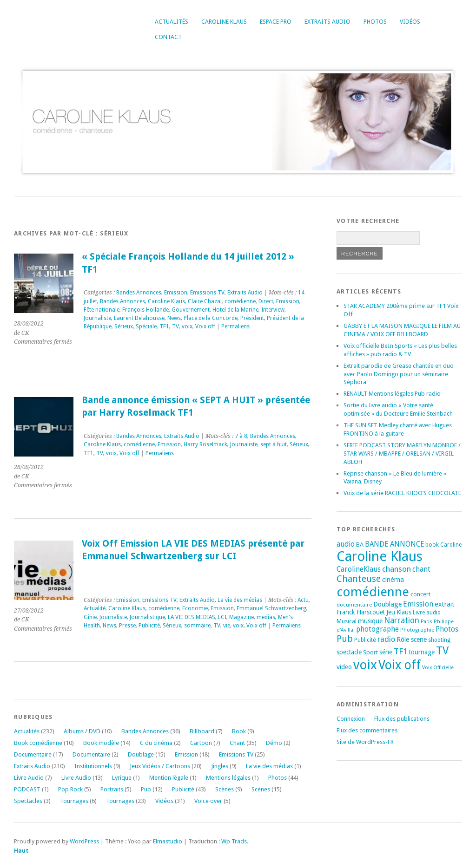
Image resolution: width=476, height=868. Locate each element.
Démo (274, 743)
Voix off (205, 326)
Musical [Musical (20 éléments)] (347, 621)
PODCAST (27, 789)
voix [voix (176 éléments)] (365, 665)
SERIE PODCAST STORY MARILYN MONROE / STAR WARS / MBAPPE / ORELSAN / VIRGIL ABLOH (402, 454)
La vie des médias (240, 600)
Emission (176, 293)
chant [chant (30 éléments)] (421, 569)
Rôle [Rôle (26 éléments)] (403, 640)
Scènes (225, 789)
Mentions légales (228, 778)
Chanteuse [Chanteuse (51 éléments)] (359, 579)
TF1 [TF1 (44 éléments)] (401, 651)
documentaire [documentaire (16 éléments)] (354, 605)
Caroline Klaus (224, 22)
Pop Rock (70, 789)
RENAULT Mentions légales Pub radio (392, 394)
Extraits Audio (327, 22)
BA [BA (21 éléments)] (360, 545)
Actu (303, 600)
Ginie (90, 617)
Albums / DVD (82, 731)
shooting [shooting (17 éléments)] (439, 640)
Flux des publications (402, 719)
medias (266, 617)
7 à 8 (241, 436)
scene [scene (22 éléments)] (419, 640)
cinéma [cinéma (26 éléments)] (393, 580)
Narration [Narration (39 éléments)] (402, 620)
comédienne (240, 301)
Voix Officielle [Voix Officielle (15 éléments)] (438, 668)
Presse (127, 626)
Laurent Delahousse (139, 318)
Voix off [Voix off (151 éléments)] (400, 665)
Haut (21, 851)
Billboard (202, 731)
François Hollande (145, 310)
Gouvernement (191, 310)
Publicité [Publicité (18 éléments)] (365, 640)
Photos (375, 22)
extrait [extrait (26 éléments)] (445, 604)
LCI (222, 617)
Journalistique (147, 617)
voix (187, 326)
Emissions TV (207, 293)
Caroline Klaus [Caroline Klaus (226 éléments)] (380, 556)
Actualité (95, 608)
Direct (266, 301)
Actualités (172, 22)
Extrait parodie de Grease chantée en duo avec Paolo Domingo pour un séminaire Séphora (399, 374)
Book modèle (101, 743)
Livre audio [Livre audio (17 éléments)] (427, 613)
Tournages (74, 801)
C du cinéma (156, 743)
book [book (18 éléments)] (432, 545)
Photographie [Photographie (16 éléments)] (417, 630)
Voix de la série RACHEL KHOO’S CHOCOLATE (402, 493)
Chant (237, 743)
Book (239, 731)
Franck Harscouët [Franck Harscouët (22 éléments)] (361, 612)
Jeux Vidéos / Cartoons (160, 766)
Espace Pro (276, 22)
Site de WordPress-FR (365, 742)
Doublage (141, 754)
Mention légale (169, 778)
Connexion (351, 719)
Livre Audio (29, 778)
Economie (195, 608)
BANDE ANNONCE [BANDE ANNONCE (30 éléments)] (394, 544)
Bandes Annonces (139, 293)
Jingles (220, 766)
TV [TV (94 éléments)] (442, 651)
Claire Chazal (205, 301)
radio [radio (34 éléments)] (386, 639)
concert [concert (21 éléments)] (420, 594)
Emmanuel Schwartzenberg (271, 608)
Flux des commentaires (367, 730)
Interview (273, 310)
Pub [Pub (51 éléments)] (345, 639)
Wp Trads (234, 841)
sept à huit (274, 444)
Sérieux (124, 326)
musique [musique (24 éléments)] (370, 621)
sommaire (197, 626)
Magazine (241, 617)
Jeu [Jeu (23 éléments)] (391, 612)
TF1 (164, 326)
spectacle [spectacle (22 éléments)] (349, 652)
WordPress (84, 841)
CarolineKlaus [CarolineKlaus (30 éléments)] (359, 569)
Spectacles (28, 801)
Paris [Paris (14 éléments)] (426, 622)
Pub (146, 789)
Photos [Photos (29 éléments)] (447, 629)
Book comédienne (38, 743)
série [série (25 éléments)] (386, 652)
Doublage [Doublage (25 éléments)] (387, 604)
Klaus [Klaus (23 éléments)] (404, 612)
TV (175, 326)
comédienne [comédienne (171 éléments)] (373, 592)
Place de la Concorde (211, 318)
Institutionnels (93, 766)
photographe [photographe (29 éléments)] (377, 629)
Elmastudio (168, 841)
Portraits (112, 789)
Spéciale (146, 326)
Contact (168, 37)
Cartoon (201, 743)
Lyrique (122, 778)
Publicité (149, 626)
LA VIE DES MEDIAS (192, 617)
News (174, 318)
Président (252, 318)
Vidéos (410, 22)
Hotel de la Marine (235, 310)
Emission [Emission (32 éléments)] (418, 604)
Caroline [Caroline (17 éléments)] (451, 545)
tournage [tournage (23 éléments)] (422, 652)
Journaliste (97, 318)
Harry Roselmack (205, 444)
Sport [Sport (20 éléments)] (370, 652)
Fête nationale (102, 310)
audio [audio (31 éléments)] (346, 544)
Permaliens (235, 326)
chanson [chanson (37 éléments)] (397, 569)
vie (227, 626)
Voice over (208, 801)
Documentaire (33, 754)
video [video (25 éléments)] (344, 667)
